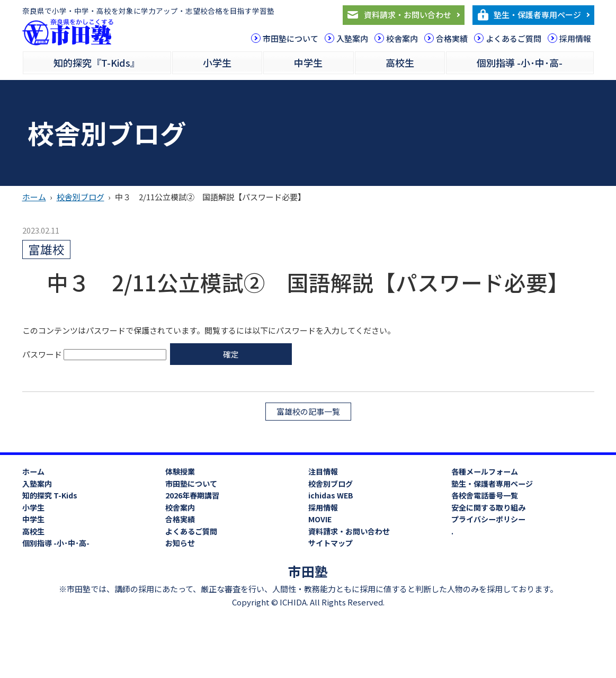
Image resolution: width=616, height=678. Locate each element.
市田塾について (291, 38)
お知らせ (180, 543)
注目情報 (323, 471)
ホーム (34, 197)
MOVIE (320, 519)
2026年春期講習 (192, 495)
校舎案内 (402, 38)
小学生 (217, 63)
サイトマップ (331, 543)
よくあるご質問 (514, 38)
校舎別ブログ (81, 197)
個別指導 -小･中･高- (520, 63)
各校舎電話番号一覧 (485, 495)
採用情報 (575, 38)
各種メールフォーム (485, 471)
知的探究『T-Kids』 (97, 63)
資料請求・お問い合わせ (408, 15)
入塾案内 (352, 38)
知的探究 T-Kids (50, 495)
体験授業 (180, 471)
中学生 (308, 63)
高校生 (400, 63)
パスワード (94, 354)
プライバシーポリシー (488, 519)
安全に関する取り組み (488, 507)
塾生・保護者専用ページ (537, 15)
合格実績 (452, 38)
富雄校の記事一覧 (308, 411)
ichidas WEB (331, 495)
